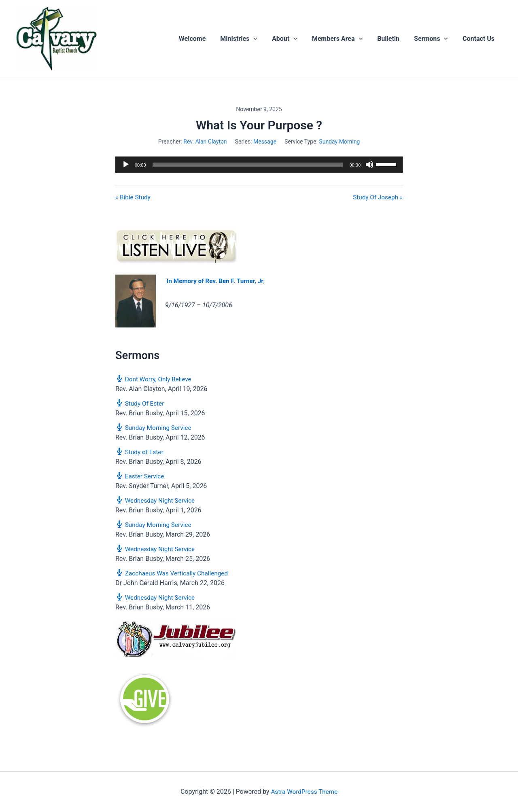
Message (265, 142)
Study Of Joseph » (377, 198)
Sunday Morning (339, 142)
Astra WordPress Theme (304, 792)
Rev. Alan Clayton (205, 142)
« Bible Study (134, 198)
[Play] (126, 165)
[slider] (248, 165)
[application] (259, 165)
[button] (262, 39)
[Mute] (369, 165)
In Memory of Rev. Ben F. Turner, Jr (218, 281)
